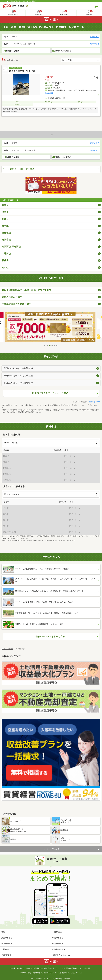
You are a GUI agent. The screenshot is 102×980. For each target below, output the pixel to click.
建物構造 (6, 240)
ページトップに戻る (51, 849)
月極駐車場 (57, 932)
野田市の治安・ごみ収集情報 (18, 383)
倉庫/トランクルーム (61, 955)
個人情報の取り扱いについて (50, 973)
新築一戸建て (7, 944)
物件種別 (6, 233)
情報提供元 (87, 968)
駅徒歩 (5, 260)
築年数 (5, 226)
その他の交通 (49, 93)
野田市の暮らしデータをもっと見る (50, 393)
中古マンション (59, 938)
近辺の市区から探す (12, 297)
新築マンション (8, 938)
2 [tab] (47, 345)
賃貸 (3, 932)
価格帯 (5, 212)
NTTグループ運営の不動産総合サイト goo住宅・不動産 (19, 1)
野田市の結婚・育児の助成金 (18, 376)
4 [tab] (52, 345)
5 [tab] (55, 345)
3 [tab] (50, 345)
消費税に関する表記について (71, 973)
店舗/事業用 (6, 955)
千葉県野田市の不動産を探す (17, 304)
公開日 (5, 205)
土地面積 (6, 254)
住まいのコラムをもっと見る (50, 637)
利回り (5, 219)
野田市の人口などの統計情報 (18, 368)
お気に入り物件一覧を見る (19, 169)
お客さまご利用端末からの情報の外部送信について (43, 968)
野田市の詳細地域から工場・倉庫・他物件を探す (27, 290)
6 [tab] (57, 345)
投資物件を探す (59, 949)
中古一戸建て (58, 944)
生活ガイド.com (95, 402)
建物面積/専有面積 (11, 247)
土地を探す (6, 949)
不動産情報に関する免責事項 (29, 973)
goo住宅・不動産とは (17, 968)
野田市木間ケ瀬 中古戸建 (22, 71)
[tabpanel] (51, 328)
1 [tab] (45, 345)
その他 (5, 267)
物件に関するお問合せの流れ (71, 968)
